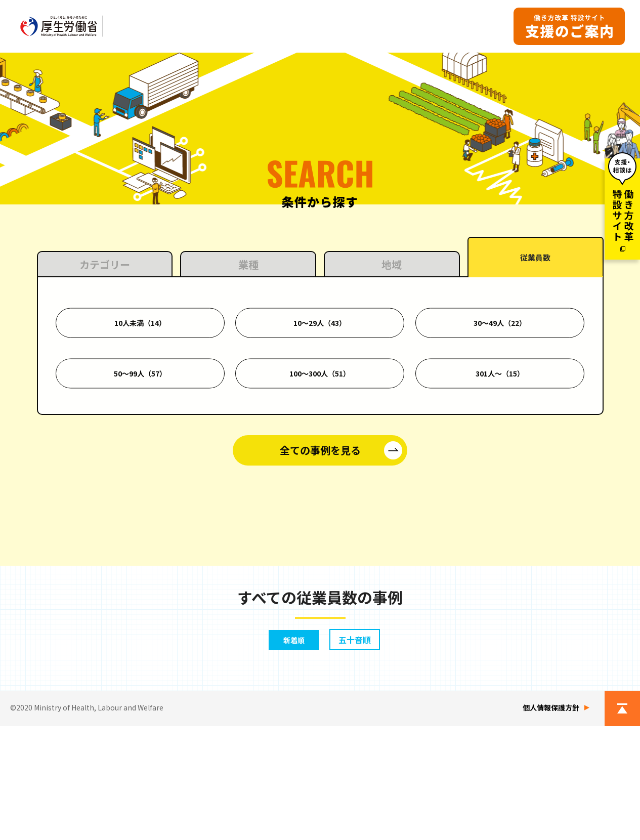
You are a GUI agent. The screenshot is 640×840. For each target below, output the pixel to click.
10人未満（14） (140, 450)
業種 (248, 391)
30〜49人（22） (500, 450)
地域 (392, 391)
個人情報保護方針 (551, 821)
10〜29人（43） (320, 450)
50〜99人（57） (140, 500)
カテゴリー (105, 391)
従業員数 (535, 386)
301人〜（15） (500, 500)
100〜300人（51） (320, 500)
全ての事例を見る (320, 577)
